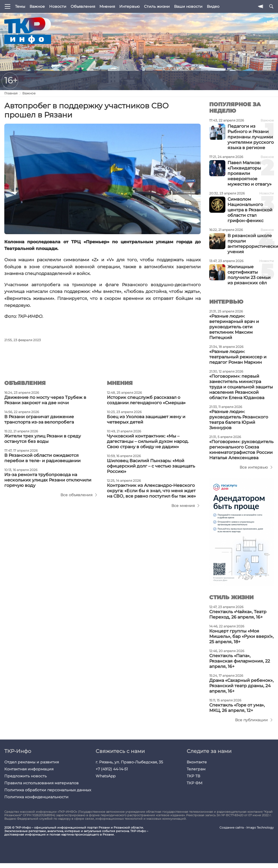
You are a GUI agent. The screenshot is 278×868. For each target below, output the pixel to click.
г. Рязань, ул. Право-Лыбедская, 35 (129, 762)
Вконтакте (197, 762)
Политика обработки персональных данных (48, 790)
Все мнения (183, 506)
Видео (213, 6)
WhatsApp (106, 776)
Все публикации (251, 720)
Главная (11, 93)
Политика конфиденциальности (36, 797)
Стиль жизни (157, 6)
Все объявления (76, 495)
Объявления (83, 6)
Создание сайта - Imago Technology (247, 828)
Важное (37, 6)
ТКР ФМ (194, 783)
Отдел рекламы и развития (32, 762)
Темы (20, 6)
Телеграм (196, 769)
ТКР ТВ (193, 776)
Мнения (107, 6)
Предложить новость (26, 776)
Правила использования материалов (41, 783)
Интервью (129, 6)
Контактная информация (29, 769)
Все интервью (254, 467)
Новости (58, 6)
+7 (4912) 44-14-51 (112, 769)
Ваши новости (188, 6)
